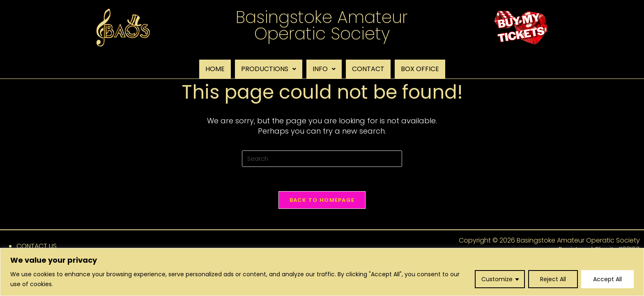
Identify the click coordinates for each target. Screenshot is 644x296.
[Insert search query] (322, 159)
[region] (322, 272)
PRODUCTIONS (269, 69)
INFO (324, 69)
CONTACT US (37, 246)
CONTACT (368, 69)
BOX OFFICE (420, 69)
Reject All (553, 279)
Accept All (607, 279)
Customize (497, 279)
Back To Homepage (322, 200)
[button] (269, 69)
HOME (215, 69)
